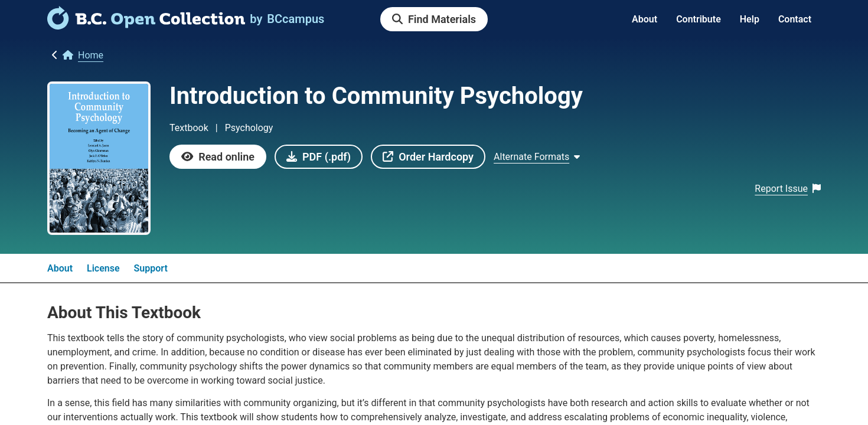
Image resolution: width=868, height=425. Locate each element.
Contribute (699, 19)
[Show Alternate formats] (537, 157)
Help (750, 19)
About (645, 19)
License (103, 268)
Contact (795, 19)
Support (151, 268)
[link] (146, 25)
